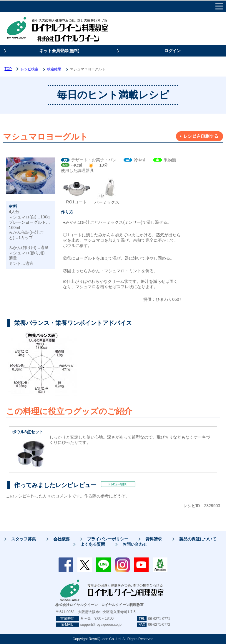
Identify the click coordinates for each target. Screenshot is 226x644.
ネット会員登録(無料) (59, 51)
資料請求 (154, 539)
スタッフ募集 (24, 539)
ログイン (172, 51)
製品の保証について (198, 539)
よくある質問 (93, 544)
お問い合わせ (135, 544)
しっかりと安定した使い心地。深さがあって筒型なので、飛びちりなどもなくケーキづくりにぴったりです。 (113, 449)
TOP (8, 69)
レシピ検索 (29, 69)
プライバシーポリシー (108, 539)
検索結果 (54, 69)
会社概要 (62, 539)
